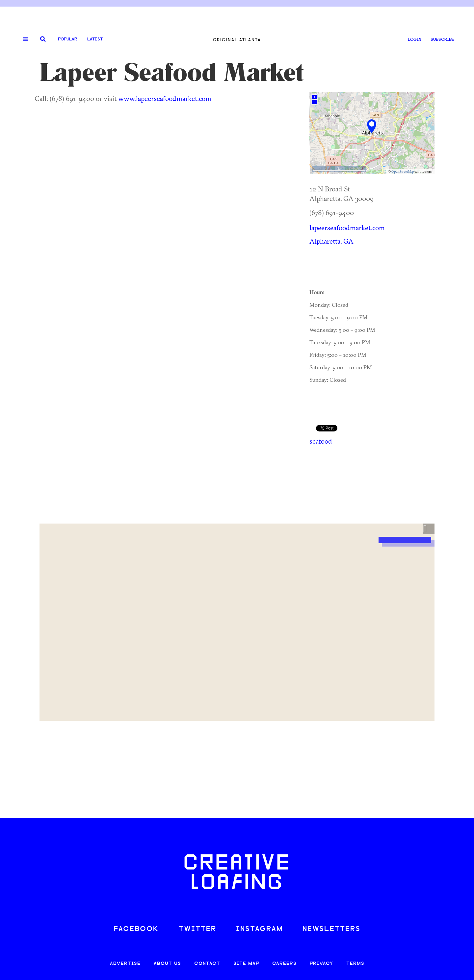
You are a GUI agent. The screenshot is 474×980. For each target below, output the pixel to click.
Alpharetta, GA (331, 241)
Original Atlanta (237, 40)
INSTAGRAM (259, 929)
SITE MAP (246, 964)
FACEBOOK (136, 929)
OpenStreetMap (403, 171)
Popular (67, 39)
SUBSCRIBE (442, 40)
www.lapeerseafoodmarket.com (165, 98)
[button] (429, 529)
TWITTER (197, 929)
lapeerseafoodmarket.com (347, 228)
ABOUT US (167, 964)
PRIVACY (321, 964)
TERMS (355, 964)
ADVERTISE (125, 964)
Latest (95, 39)
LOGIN (415, 40)
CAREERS (284, 964)
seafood (321, 441)
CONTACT (207, 964)
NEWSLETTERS (331, 929)
